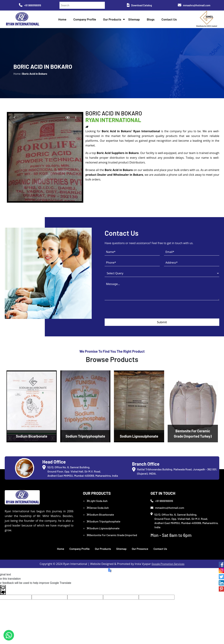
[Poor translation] (3, 590)
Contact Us (169, 19)
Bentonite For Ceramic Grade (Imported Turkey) (112, 537)
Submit (162, 322)
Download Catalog (139, 5)
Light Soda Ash (97, 501)
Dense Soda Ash (98, 508)
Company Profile (85, 19)
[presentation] (131, 312)
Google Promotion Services (168, 564)
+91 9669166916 (30, 5)
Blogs (151, 19)
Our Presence (140, 549)
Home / (18, 74)
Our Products (112, 19)
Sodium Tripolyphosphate (103, 521)
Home (62, 19)
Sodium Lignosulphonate (103, 528)
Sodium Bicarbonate (100, 514)
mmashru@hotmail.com (194, 5)
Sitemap (134, 19)
